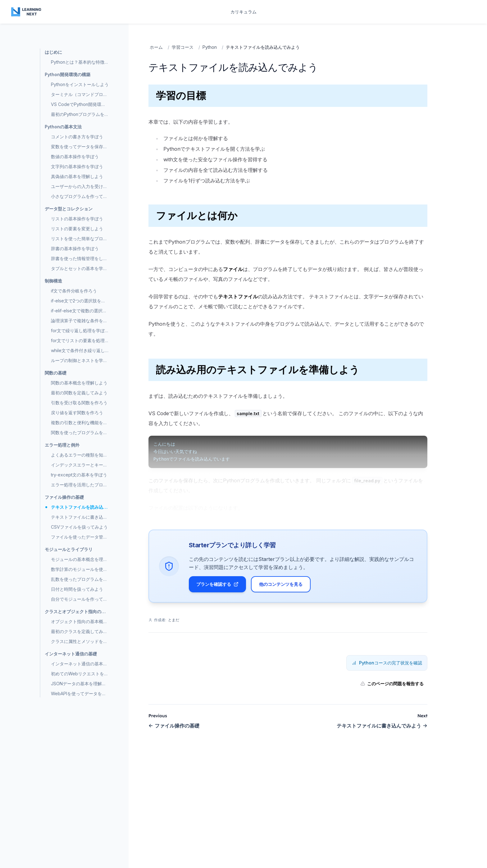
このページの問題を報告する (392, 684)
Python (210, 47)
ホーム (156, 47)
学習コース (183, 47)
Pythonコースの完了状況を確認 (387, 663)
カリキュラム (243, 12)
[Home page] (27, 12)
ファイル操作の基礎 (174, 726)
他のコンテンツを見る (281, 584)
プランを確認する (217, 584)
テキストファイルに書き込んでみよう (382, 726)
